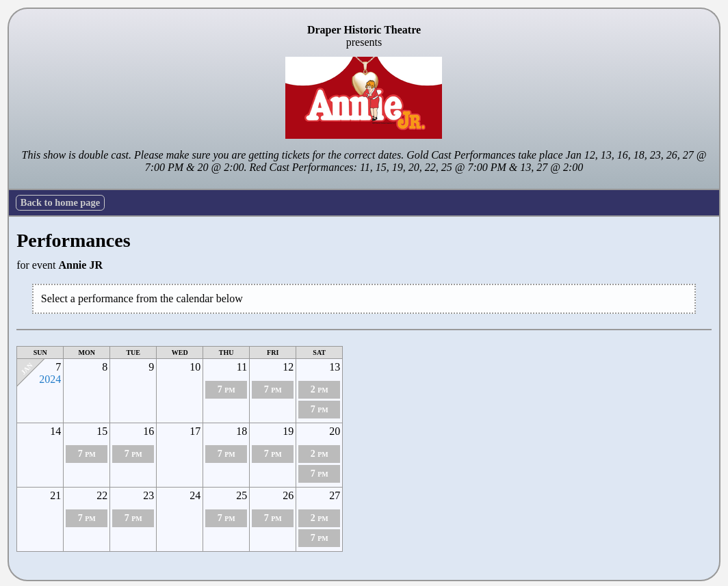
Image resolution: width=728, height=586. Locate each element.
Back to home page (60, 202)
